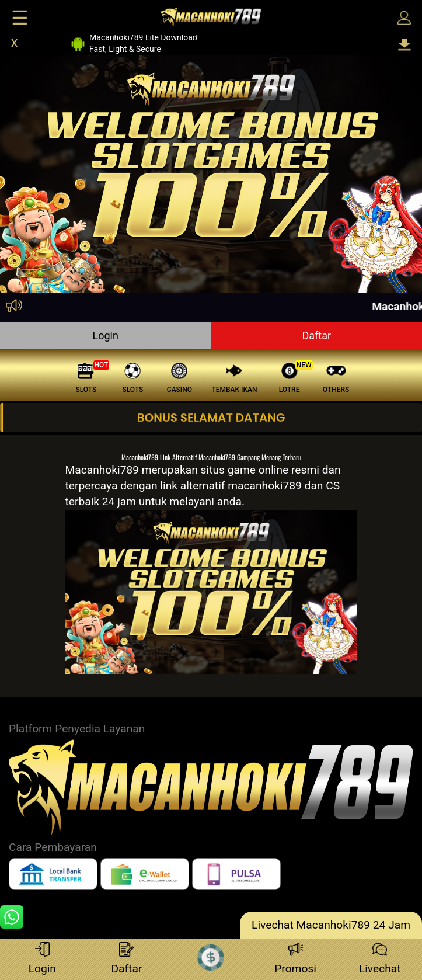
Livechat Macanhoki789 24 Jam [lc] (331, 925)
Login (106, 336)
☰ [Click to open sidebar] (20, 18)
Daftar (316, 336)
